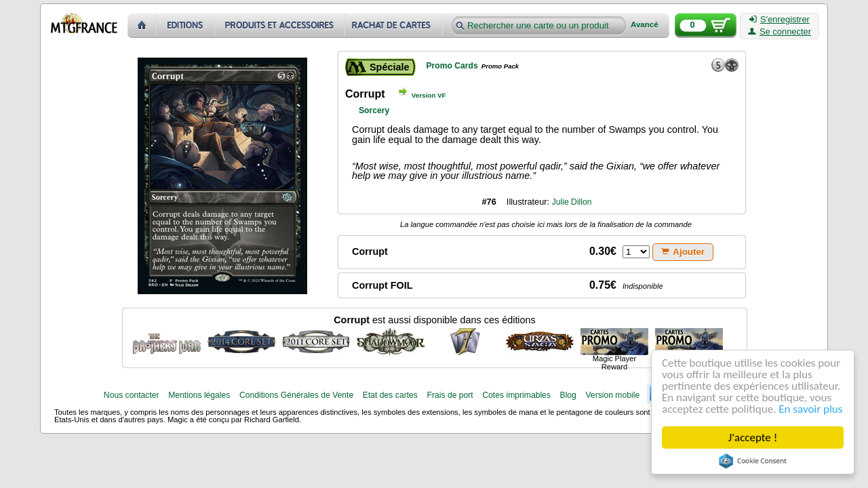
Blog (568, 395)
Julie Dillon (572, 202)
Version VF (429, 95)
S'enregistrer (780, 20)
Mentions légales (199, 395)
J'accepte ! (753, 438)
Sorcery (374, 110)
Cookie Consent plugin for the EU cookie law (753, 461)
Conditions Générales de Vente (296, 395)
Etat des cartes (390, 395)
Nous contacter (132, 395)
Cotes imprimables (516, 395)
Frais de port (450, 395)
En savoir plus (811, 409)
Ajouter (683, 252)
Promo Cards (452, 66)
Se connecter (780, 32)
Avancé (645, 25)
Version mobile (612, 395)
